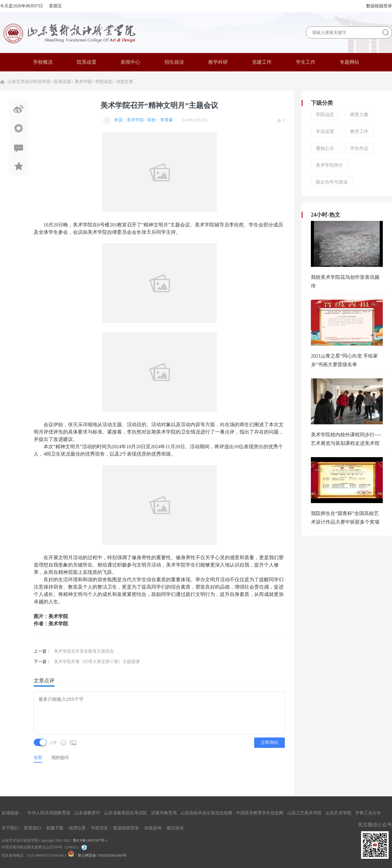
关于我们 (10, 828)
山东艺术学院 (338, 813)
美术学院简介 (330, 165)
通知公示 (325, 148)
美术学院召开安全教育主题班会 (84, 651)
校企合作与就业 (332, 182)
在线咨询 (153, 828)
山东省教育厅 (87, 813)
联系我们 (32, 828)
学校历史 (100, 828)
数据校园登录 (379, 6)
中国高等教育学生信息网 (260, 813)
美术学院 (83, 82)
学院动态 (104, 82)
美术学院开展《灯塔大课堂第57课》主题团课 (97, 662)
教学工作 (359, 131)
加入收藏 (18, 166)
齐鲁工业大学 (368, 813)
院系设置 (62, 82)
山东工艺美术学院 (304, 813)
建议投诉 (175, 828)
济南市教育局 (164, 813)
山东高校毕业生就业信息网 (206, 813)
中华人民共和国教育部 (49, 813)
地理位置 (77, 828)
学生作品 (359, 148)
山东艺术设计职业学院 (29, 82)
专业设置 (325, 131)
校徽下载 (55, 828)
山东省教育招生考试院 (126, 813)
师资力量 (359, 115)
